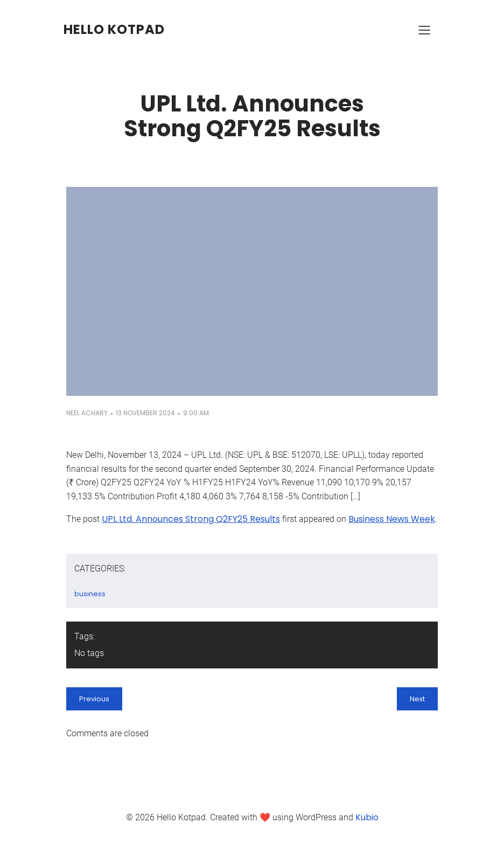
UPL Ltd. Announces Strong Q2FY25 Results (191, 519)
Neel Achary (87, 413)
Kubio (367, 817)
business (90, 594)
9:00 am (196, 413)
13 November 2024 (145, 413)
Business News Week (392, 519)
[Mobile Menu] (424, 30)
